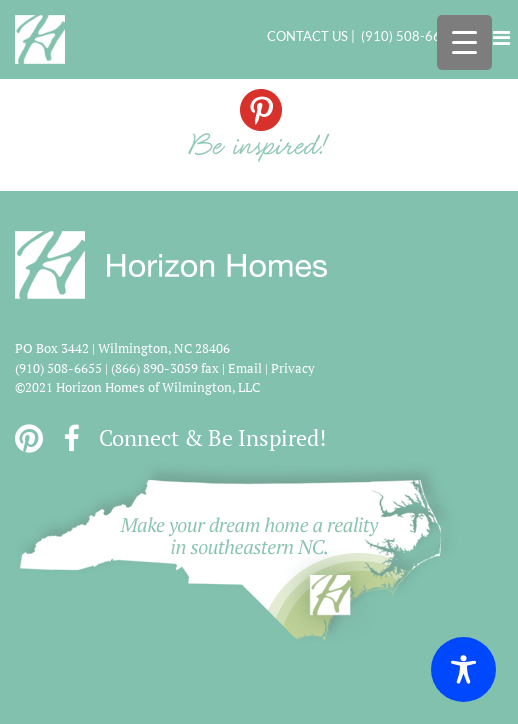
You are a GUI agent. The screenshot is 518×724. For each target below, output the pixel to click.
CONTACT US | (314, 36)
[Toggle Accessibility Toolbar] (463, 669)
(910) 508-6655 (409, 36)
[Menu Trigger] (464, 42)
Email (245, 368)
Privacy (293, 368)
